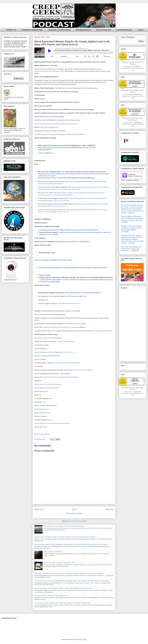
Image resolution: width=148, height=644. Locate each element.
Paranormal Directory (124, 30)
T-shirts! (140, 30)
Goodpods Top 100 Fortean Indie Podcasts (133, 63)
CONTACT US (11, 30)
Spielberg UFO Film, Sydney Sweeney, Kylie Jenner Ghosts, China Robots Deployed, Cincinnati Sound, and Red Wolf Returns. (132, 239)
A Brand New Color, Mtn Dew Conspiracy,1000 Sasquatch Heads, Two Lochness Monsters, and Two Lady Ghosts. (72, 581)
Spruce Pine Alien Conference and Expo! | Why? (60, 563)
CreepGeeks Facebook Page (32, 30)
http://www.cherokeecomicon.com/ (69, 303)
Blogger (84, 639)
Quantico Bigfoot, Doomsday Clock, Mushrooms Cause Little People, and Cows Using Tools (132, 218)
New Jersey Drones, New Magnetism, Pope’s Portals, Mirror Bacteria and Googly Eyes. (63, 588)
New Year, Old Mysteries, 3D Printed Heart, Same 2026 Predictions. (131, 249)
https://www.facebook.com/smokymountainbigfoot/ (83, 293)
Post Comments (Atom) (78, 521)
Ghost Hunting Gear (104, 30)
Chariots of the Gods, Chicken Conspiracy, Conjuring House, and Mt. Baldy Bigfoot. (132, 228)
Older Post (109, 509)
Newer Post (39, 509)
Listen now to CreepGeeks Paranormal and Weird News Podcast (133, 68)
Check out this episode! (42, 434)
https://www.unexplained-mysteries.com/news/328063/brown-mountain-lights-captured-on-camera (73, 268)
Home (74, 509)
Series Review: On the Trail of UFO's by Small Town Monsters (64, 526)
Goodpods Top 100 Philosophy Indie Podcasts (133, 119)
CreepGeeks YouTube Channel (59, 30)
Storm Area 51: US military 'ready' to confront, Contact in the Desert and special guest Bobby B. (66, 537)
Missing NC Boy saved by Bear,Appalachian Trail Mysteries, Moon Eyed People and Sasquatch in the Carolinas (71, 544)
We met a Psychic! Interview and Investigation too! (51, 596)
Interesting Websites (83, 30)
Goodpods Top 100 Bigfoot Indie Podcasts (133, 91)
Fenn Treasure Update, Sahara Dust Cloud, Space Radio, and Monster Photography (62, 603)
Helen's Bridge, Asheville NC (53, 552)
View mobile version (74, 513)
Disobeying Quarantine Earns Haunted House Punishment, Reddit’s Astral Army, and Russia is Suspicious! (69, 573)
